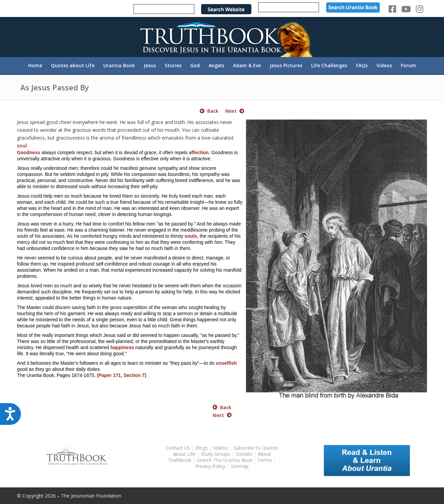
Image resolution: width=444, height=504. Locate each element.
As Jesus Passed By (55, 87)
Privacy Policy (210, 466)
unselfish (226, 363)
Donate (244, 454)
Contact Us (178, 448)
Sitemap (240, 466)
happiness (122, 347)
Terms (265, 460)
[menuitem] (35, 66)
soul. (23, 146)
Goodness (29, 152)
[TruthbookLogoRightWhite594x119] (222, 37)
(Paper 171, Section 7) (122, 375)
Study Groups (216, 454)
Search (225, 460)
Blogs (202, 448)
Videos (221, 448)
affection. (199, 152)
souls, (191, 236)
